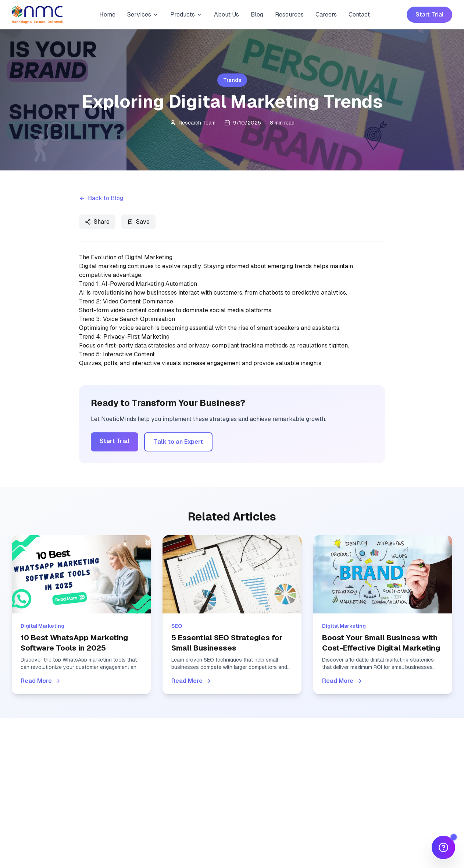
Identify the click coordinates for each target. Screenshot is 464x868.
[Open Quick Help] (443, 847)
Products (186, 15)
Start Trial (429, 15)
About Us (226, 15)
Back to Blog (101, 198)
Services (143, 15)
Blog (257, 15)
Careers (326, 15)
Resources (289, 15)
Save (138, 222)
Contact (359, 15)
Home (107, 15)
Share (97, 222)
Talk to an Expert (178, 442)
